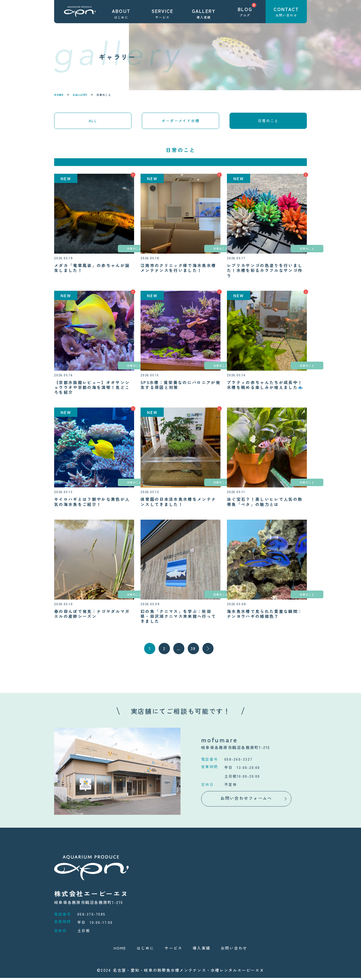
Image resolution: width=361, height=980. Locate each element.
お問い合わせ (234, 950)
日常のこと (115, 250)
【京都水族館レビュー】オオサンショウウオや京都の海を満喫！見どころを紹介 (92, 389)
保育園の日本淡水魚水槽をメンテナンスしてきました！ (178, 503)
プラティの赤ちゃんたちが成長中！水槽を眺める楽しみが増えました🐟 (265, 387)
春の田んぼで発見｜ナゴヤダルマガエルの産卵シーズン (92, 615)
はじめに (145, 950)
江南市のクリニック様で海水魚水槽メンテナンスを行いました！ (178, 269)
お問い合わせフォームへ (246, 800)
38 (194, 650)
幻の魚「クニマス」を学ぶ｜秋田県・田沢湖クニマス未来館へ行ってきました (178, 618)
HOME (59, 95)
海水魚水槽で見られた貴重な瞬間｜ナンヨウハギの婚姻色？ (265, 615)
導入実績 (202, 950)
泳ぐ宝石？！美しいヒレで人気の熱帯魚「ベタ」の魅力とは (265, 503)
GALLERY (80, 95)
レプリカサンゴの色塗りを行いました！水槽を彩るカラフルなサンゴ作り (265, 272)
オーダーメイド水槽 (180, 121)
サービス (173, 950)
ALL (93, 121)
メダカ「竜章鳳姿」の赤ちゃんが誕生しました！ (92, 269)
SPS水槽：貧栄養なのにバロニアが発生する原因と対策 (179, 387)
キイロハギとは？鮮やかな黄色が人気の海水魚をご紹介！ (92, 503)
